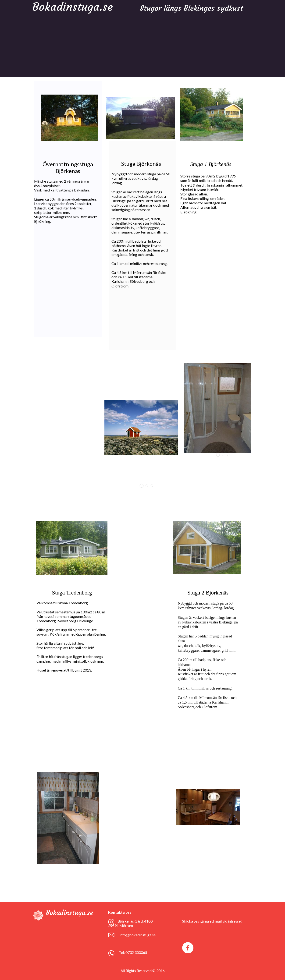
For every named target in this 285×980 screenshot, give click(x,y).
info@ (124, 935)
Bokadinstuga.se (69, 913)
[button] (142, 486)
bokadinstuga (140, 935)
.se (153, 935)
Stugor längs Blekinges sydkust (191, 8)
